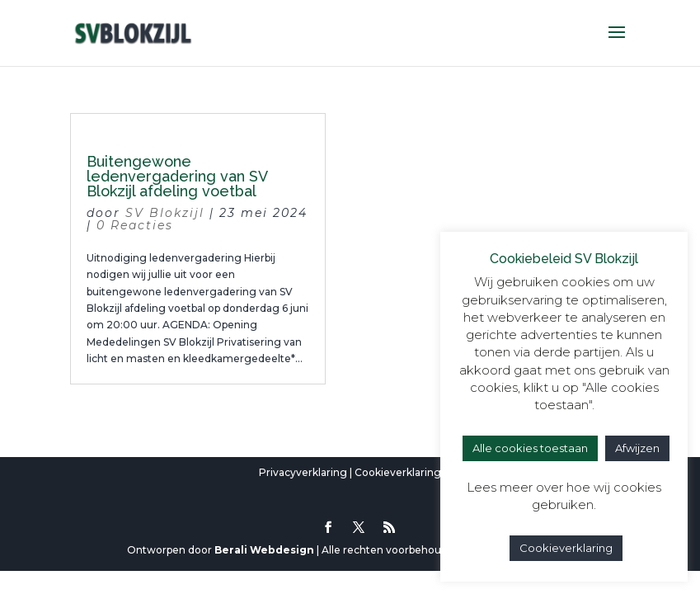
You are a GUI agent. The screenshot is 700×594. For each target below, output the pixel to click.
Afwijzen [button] (637, 448)
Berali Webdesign (264, 550)
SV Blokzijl (165, 213)
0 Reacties (135, 225)
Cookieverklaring (398, 472)
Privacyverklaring (303, 472)
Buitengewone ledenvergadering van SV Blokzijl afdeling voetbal (177, 176)
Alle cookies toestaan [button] (530, 448)
